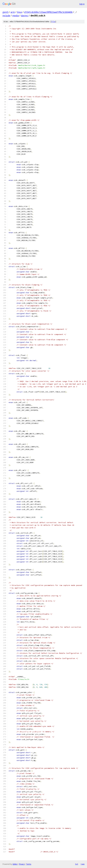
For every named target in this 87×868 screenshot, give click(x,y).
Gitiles (15, 864)
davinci (25, 16)
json (83, 864)
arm (13, 12)
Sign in (82, 4)
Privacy (22, 864)
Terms (29, 864)
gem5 (5, 12)
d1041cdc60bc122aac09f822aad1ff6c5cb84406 (48, 12)
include (6, 16)
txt (77, 864)
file (53, 22)
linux (20, 12)
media (16, 16)
